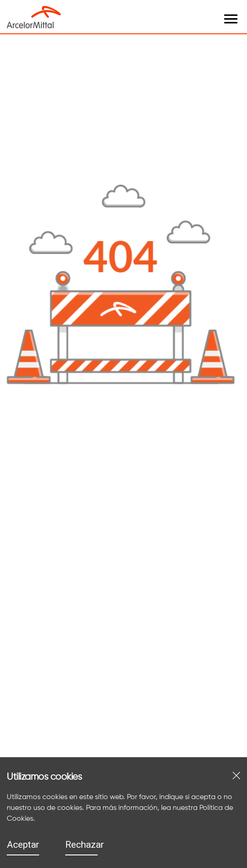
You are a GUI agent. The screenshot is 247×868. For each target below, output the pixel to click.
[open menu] (70, 10)
